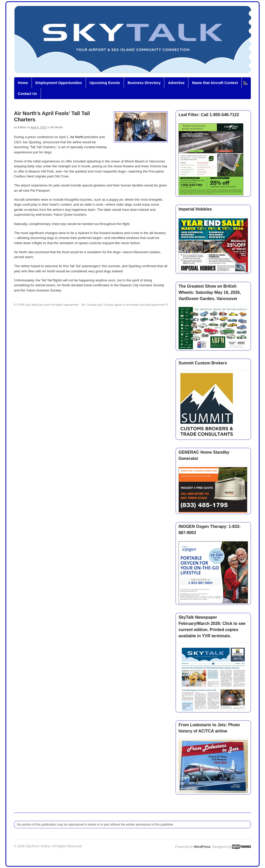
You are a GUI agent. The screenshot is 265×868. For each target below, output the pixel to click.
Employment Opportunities (59, 83)
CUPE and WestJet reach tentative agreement (48, 305)
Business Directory (144, 83)
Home (23, 83)
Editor (22, 127)
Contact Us (27, 94)
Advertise (176, 83)
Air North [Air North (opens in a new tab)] (77, 137)
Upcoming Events (105, 83)
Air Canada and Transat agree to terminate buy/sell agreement (123, 305)
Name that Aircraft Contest (215, 83)
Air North (57, 127)
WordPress (202, 847)
